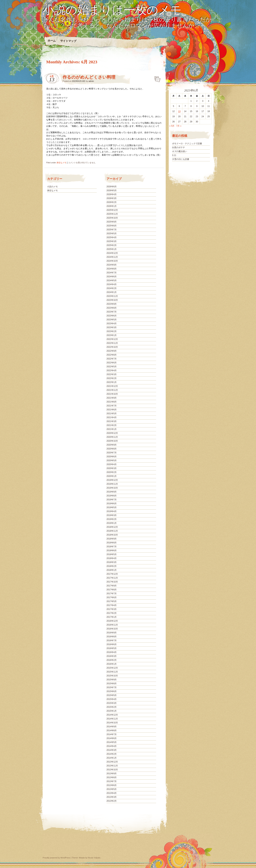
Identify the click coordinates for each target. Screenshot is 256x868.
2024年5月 (112, 280)
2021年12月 (112, 386)
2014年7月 (112, 734)
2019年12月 (112, 480)
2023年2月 (112, 331)
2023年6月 (112, 316)
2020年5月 (112, 461)
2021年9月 (112, 398)
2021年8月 (112, 402)
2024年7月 (112, 273)
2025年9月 (112, 222)
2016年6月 (112, 644)
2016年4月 (112, 652)
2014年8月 (112, 731)
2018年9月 (112, 539)
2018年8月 (112, 543)
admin (91, 81)
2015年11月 (112, 672)
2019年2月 (112, 519)
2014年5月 (112, 742)
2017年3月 (112, 609)
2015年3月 (112, 703)
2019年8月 (112, 496)
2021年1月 (112, 429)
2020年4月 (112, 464)
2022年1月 (112, 382)
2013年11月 (112, 766)
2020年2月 (112, 472)
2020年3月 (112, 468)
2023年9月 (112, 304)
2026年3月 (112, 198)
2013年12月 (112, 762)
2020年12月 (112, 433)
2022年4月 (112, 371)
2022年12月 (112, 339)
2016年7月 (112, 641)
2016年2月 (112, 660)
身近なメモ (61, 163)
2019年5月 (112, 507)
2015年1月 (112, 711)
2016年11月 (112, 625)
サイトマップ (68, 41)
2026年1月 (112, 206)
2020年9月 (112, 445)
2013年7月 (112, 781)
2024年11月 (112, 257)
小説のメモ (52, 187)
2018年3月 (112, 562)
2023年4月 (112, 324)
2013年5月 (112, 789)
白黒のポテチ (178, 147)
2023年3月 (112, 327)
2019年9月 (112, 492)
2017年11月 (112, 578)
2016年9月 (112, 633)
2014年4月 (112, 746)
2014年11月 (112, 719)
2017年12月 (112, 574)
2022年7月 (112, 359)
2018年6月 (112, 551)
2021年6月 (112, 410)
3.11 (174, 155)
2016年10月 (112, 629)
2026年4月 (112, 194)
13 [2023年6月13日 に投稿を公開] (179, 111)
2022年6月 (112, 363)
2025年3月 (112, 241)
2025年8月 (112, 226)
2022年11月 (112, 343)
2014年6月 (112, 738)
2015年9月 (112, 680)
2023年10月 (112, 300)
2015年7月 (112, 687)
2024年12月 (112, 253)
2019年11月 (112, 484)
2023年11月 (112, 296)
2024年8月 (112, 269)
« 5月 (172, 126)
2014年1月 (112, 758)
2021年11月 (112, 390)
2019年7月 (112, 500)
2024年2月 (112, 288)
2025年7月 (112, 230)
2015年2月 (112, 707)
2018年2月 (112, 566)
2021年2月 (112, 425)
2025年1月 (112, 249)
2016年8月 (112, 637)
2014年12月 (112, 715)
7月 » (179, 126)
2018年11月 (112, 531)
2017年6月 (112, 597)
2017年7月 (112, 594)
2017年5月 (112, 601)
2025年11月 (112, 214)
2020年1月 (112, 476)
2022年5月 (112, 367)
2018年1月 (112, 570)
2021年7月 (112, 406)
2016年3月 (112, 656)
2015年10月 (112, 676)
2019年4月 (112, 511)
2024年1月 (112, 292)
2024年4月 (112, 284)
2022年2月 (112, 378)
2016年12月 (112, 621)
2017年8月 (112, 590)
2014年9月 (112, 727)
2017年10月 (112, 582)
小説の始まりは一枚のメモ (112, 10)
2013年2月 (112, 801)
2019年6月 (112, 504)
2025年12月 (112, 210)
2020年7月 (112, 453)
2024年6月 (112, 277)
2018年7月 (112, 547)
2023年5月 (112, 320)
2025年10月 (112, 218)
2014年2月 (112, 754)
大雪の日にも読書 (181, 159)
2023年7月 (112, 312)
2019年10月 (112, 488)
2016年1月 (112, 664)
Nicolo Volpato (94, 858)
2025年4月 (112, 237)
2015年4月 (112, 699)
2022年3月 (112, 374)
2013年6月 (112, 785)
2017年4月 (112, 605)
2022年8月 (112, 355)
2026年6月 (112, 187)
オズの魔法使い (180, 151)
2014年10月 (112, 723)
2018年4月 (112, 558)
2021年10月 (112, 394)
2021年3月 (112, 421)
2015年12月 (112, 668)
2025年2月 (112, 245)
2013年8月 (112, 777)
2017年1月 (112, 617)
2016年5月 (112, 648)
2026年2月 (112, 202)
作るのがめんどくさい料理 (89, 77)
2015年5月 (112, 695)
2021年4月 (112, 417)
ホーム (52, 41)
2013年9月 (112, 774)
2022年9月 (112, 351)
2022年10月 (112, 347)
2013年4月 (112, 793)
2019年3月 (112, 515)
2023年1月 (112, 335)
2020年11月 (112, 437)
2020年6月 (112, 457)
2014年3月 (112, 750)
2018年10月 (112, 535)
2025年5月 (112, 234)
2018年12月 (112, 527)
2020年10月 (112, 441)
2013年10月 (112, 770)
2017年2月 (112, 613)
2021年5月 (112, 414)
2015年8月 (112, 684)
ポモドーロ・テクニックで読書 (187, 144)
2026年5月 (112, 190)
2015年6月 (112, 691)
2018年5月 (112, 554)
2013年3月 (112, 797)
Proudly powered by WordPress (56, 858)
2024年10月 (112, 261)
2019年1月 (112, 523)
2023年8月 (112, 308)
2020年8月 (112, 449)
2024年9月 (112, 265)
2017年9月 (112, 586)
